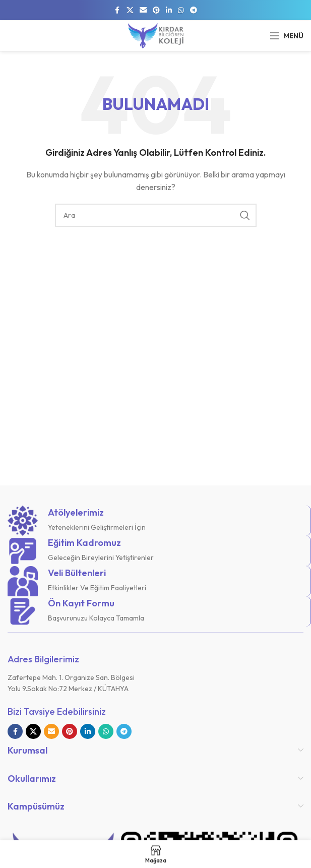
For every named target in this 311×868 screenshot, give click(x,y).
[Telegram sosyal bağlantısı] (194, 10)
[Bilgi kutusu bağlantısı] (155, 521)
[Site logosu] (156, 35)
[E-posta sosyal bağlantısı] (143, 10)
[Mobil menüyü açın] (287, 36)
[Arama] (156, 215)
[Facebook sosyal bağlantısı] (117, 10)
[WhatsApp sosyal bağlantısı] (181, 10)
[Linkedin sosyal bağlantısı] (169, 10)
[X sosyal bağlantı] (130, 10)
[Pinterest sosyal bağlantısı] (156, 10)
